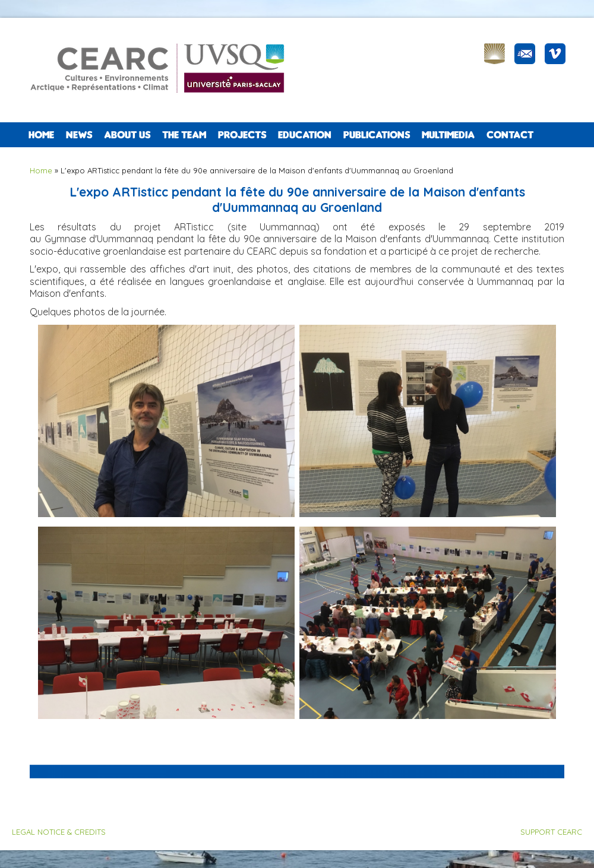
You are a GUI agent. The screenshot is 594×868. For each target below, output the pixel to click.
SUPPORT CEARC (551, 832)
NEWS (79, 135)
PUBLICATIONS (377, 135)
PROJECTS (242, 135)
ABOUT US (127, 135)
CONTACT (510, 135)
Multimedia (448, 135)
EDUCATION (305, 135)
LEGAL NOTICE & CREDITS (59, 832)
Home (41, 135)
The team (184, 135)
